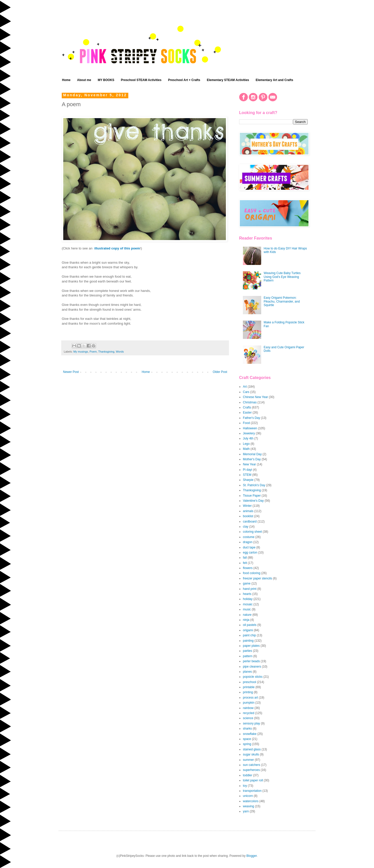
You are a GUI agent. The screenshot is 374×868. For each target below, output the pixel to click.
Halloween (250, 428)
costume (249, 537)
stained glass (252, 749)
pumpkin (249, 703)
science (248, 718)
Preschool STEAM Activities (141, 80)
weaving (248, 806)
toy (245, 786)
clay (246, 527)
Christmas (250, 402)
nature (247, 615)
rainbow (248, 708)
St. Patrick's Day (254, 485)
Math (246, 449)
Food (246, 423)
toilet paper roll (253, 780)
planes (247, 672)
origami (248, 630)
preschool (250, 682)
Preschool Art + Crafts (184, 80)
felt (245, 563)
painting (248, 641)
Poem (93, 352)
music (247, 609)
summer (248, 760)
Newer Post (71, 372)
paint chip (249, 635)
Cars (246, 392)
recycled (249, 713)
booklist (248, 516)
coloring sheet (252, 532)
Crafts (247, 407)
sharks (247, 729)
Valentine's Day (253, 501)
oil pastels (250, 625)
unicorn (248, 796)
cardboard (250, 522)
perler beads (251, 661)
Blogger (252, 856)
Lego (246, 444)
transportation (252, 791)
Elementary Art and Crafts (274, 80)
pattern (248, 656)
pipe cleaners (252, 667)
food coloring (252, 573)
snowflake (250, 734)
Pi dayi (247, 470)
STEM (247, 475)
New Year (249, 464)
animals (248, 511)
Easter (247, 413)
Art (245, 387)
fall (245, 558)
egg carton (250, 553)
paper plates (251, 646)
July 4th (248, 438)
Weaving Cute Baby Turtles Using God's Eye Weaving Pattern (282, 277)
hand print (250, 589)
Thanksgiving (106, 352)
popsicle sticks (253, 677)
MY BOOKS (106, 80)
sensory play (251, 723)
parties (247, 651)
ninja (246, 620)
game (247, 583)
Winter (247, 506)
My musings (81, 352)
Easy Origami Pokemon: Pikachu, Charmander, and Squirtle (282, 301)
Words (120, 352)
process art (250, 698)
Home (66, 80)
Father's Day (252, 418)
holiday (248, 599)
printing (248, 692)
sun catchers (252, 765)
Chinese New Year (255, 397)
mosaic (248, 604)
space (247, 739)
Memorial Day (252, 454)
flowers (248, 568)
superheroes (251, 770)
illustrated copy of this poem (117, 248)
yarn (246, 811)
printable (249, 687)
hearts (247, 594)
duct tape (249, 547)
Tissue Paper (252, 496)
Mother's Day (252, 459)
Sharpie (248, 480)
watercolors (251, 801)
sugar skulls (251, 754)
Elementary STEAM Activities (228, 80)
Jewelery (249, 433)
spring (247, 744)
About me (84, 80)
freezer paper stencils (258, 578)
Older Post (220, 372)
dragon (248, 542)
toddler (248, 775)
